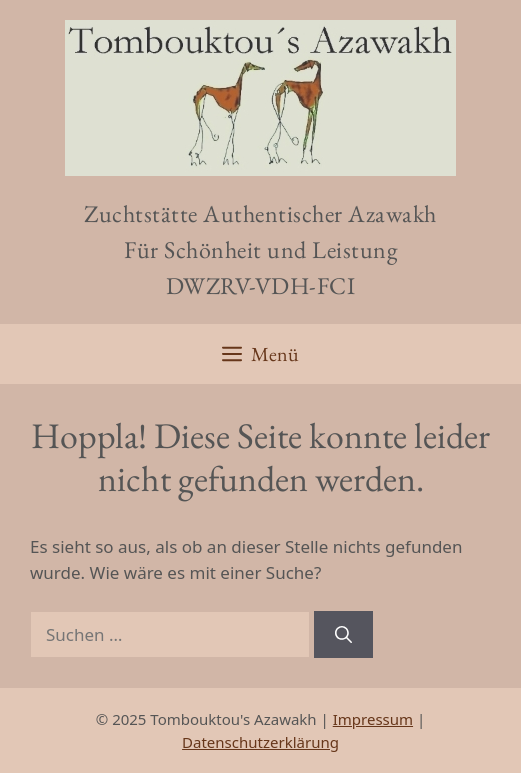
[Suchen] (343, 635)
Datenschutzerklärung (260, 742)
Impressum (373, 719)
